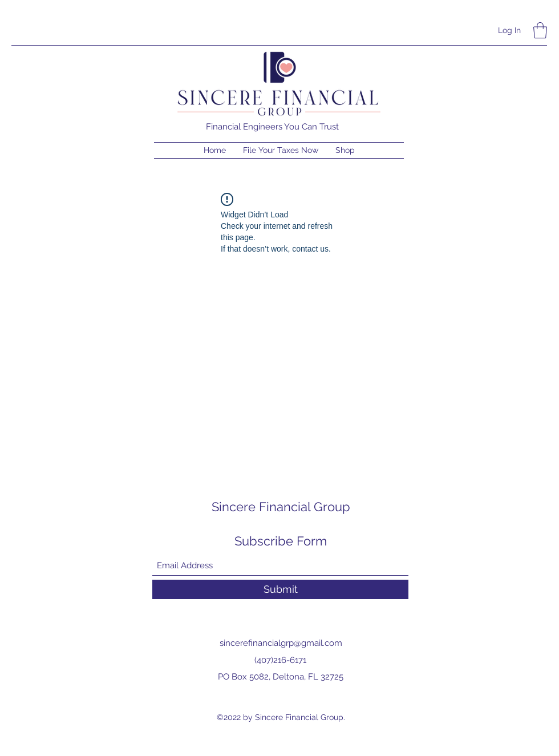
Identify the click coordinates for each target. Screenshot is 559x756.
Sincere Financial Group (281, 507)
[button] (540, 31)
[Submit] (280, 589)
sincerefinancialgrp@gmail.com (281, 643)
